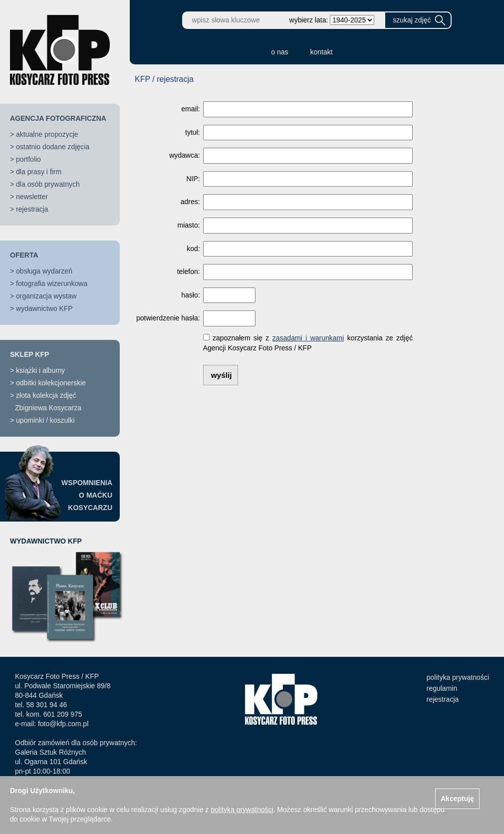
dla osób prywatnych (48, 184)
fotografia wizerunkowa (52, 283)
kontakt (322, 52)
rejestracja (32, 209)
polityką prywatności (242, 810)
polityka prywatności (458, 677)
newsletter (32, 197)
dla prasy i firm (39, 172)
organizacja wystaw (46, 296)
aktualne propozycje (47, 134)
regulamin (442, 688)
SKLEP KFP (29, 354)
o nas (279, 52)
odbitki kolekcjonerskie (51, 383)
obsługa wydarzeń (44, 271)
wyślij (222, 375)
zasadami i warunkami (308, 338)
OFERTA (24, 255)
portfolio (28, 159)
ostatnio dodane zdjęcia (53, 147)
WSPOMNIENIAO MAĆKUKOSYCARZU (87, 495)
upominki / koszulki (45, 420)
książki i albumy (40, 370)
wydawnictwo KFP (44, 308)
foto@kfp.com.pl (63, 724)
